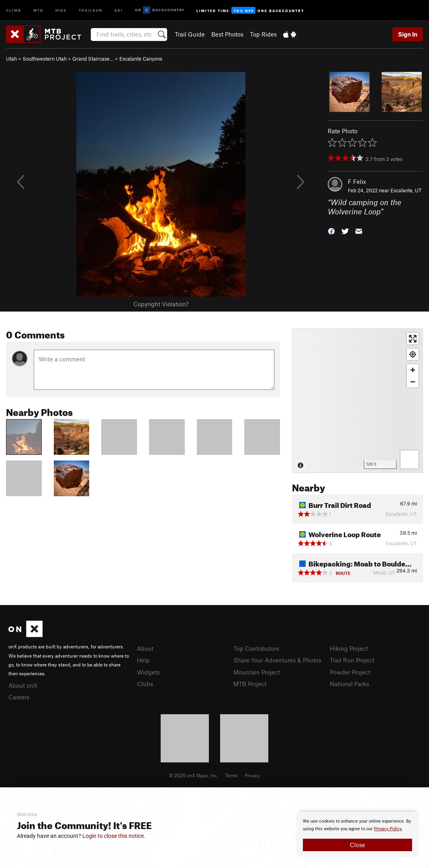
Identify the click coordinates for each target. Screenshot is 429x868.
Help (143, 660)
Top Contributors (256, 648)
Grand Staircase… (93, 59)
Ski (119, 10)
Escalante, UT (406, 190)
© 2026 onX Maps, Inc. (194, 775)
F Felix (357, 181)
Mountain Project (257, 672)
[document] (357, 834)
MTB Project (250, 684)
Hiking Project (349, 648)
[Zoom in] (413, 370)
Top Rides (263, 34)
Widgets (148, 672)
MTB (38, 10)
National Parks (349, 684)
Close (357, 845)
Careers (19, 697)
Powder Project (350, 672)
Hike (61, 10)
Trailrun (91, 10)
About (145, 648)
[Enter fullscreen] (413, 339)
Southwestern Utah (45, 59)
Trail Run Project (352, 660)
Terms (231, 775)
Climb (14, 10)
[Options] (410, 459)
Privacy (252, 775)
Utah (11, 59)
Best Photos (227, 34)
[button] (331, 230)
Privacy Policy (388, 829)
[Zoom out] (413, 382)
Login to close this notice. (114, 836)
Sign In (408, 34)
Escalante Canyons (141, 59)
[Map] (357, 401)
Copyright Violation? (161, 304)
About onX (23, 685)
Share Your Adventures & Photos (277, 660)
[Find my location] (413, 354)
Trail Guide (190, 34)
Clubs (145, 684)
